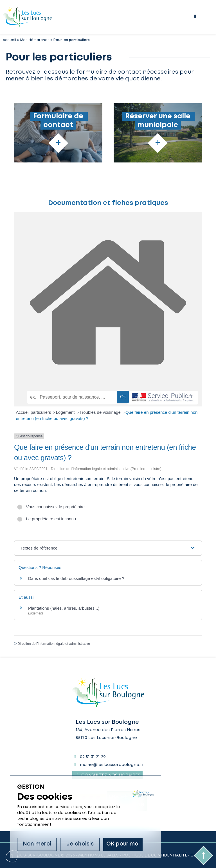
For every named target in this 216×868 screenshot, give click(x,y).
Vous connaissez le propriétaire (51, 507)
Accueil (9, 40)
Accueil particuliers (34, 412)
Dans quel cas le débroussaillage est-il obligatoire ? (76, 578)
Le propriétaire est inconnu (46, 519)
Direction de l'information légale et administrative (54, 644)
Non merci (37, 844)
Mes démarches (35, 40)
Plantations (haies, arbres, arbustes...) (64, 608)
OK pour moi (123, 844)
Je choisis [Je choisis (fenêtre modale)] (80, 844)
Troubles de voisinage (101, 412)
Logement (66, 412)
